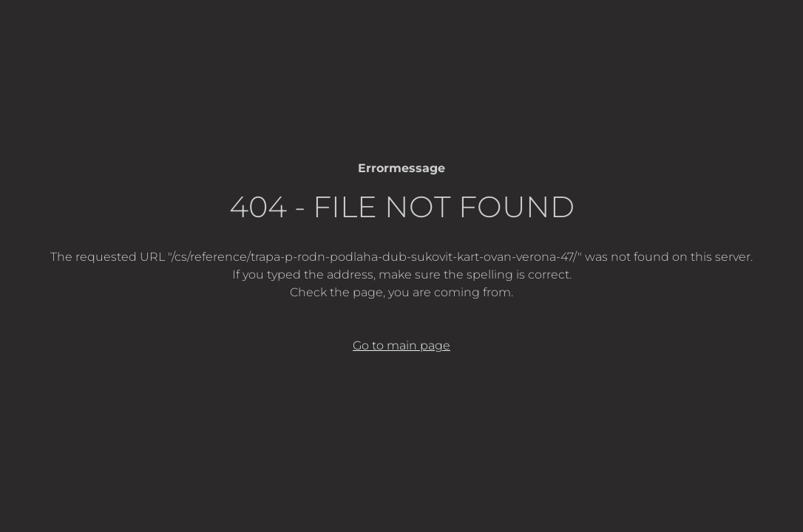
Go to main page (402, 345)
